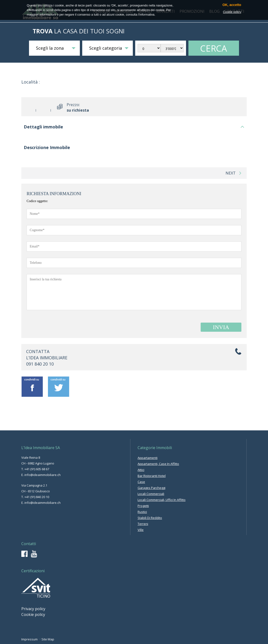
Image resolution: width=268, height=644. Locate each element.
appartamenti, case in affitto (158, 464)
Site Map (48, 639)
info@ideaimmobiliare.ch (43, 475)
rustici (142, 512)
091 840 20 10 (40, 364)
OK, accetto (232, 5)
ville (141, 530)
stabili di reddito (150, 518)
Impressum (29, 639)
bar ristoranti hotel (152, 476)
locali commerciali (151, 494)
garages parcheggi (151, 488)
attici (141, 470)
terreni (143, 524)
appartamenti (148, 458)
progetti (143, 506)
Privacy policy (33, 609)
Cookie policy (33, 614)
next (233, 173)
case (141, 482)
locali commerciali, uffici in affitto (162, 500)
